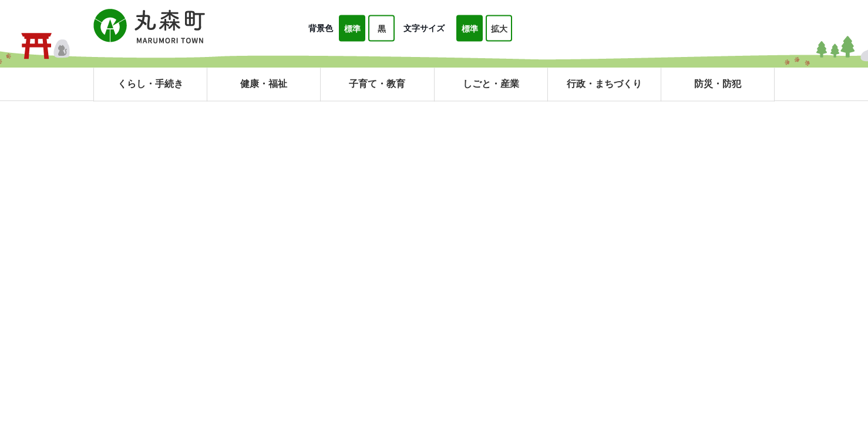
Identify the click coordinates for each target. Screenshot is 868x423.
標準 (352, 29)
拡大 (499, 29)
